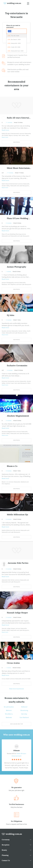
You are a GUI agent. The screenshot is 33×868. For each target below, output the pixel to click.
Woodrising (24, 710)
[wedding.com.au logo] (12, 835)
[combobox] (16, 31)
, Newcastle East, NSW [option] (15, 51)
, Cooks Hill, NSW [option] (14, 47)
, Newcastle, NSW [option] (14, 43)
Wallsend (24, 707)
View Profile (17, 142)
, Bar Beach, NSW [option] (14, 39)
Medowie (9, 717)
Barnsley (24, 714)
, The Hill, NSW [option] (13, 36)
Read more (5, 130)
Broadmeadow (9, 707)
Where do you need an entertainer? (13, 26)
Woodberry (9, 714)
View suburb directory (17, 724)
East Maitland (24, 717)
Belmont (9, 710)
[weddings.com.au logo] (12, 3)
